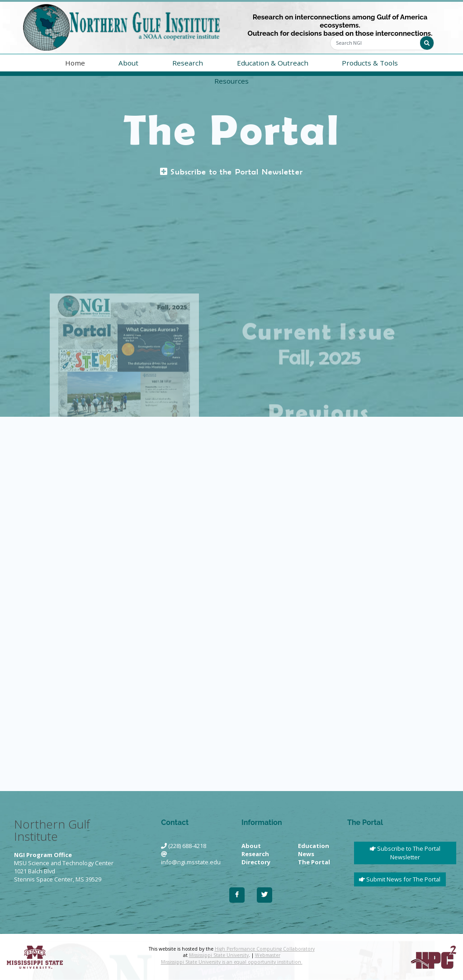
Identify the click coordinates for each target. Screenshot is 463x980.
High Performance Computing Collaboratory (265, 949)
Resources (231, 81)
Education (314, 846)
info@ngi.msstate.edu (191, 862)
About (128, 63)
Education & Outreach (273, 63)
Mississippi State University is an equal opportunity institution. (232, 962)
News (306, 854)
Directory (256, 862)
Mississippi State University (219, 955)
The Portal (314, 862)
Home (75, 63)
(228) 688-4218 (187, 846)
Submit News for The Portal (400, 879)
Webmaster (268, 955)
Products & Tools (370, 63)
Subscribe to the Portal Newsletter (231, 172)
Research (188, 63)
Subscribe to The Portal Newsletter (405, 853)
